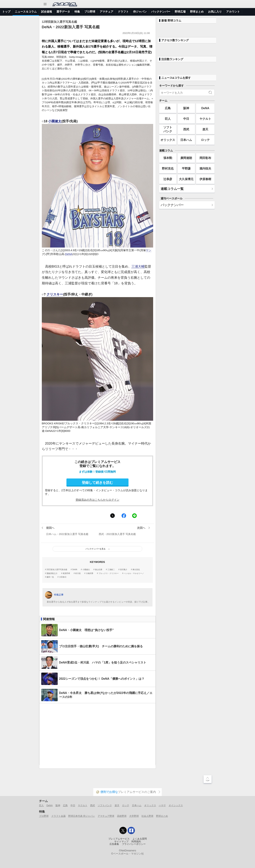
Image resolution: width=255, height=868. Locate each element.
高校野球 (122, 816)
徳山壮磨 (99, 570)
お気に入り (215, 12)
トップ (6, 12)
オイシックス (176, 805)
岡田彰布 (205, 158)
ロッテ (205, 140)
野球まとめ (197, 12)
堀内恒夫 (205, 168)
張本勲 (168, 158)
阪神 (186, 108)
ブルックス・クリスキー (109, 573)
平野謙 (186, 168)
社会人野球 (147, 816)
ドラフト (123, 12)
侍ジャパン (140, 12)
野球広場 (180, 12)
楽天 (205, 129)
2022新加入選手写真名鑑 (57, 570)
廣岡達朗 (186, 158)
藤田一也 (50, 577)
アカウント (233, 12)
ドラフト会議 (58, 816)
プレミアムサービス (119, 839)
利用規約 (136, 842)
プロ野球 (90, 12)
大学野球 (134, 816)
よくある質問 (140, 839)
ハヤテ (162, 805)
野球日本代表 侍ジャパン (82, 816)
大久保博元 (186, 179)
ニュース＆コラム (26, 12)
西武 (186, 129)
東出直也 (136, 570)
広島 (168, 108)
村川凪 (78, 573)
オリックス (168, 140)
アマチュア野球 (106, 816)
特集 (77, 12)
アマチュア (107, 12)
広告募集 (114, 844)
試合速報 (47, 12)
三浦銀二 (111, 570)
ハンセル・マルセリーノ (134, 573)
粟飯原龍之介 (52, 573)
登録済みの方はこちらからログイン (97, 500)
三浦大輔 (138, 266)
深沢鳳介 (124, 570)
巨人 (168, 119)
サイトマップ (121, 842)
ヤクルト (205, 119)
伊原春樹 (205, 179)
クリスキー (55, 294)
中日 (186, 119)
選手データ (63, 12)
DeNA (69, 254)
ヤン (149, 250)
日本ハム (186, 140)
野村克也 (168, 168)
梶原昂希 (66, 573)
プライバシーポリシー (134, 844)
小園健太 (55, 121)
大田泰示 (63, 577)
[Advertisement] (97, 734)
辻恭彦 (168, 179)
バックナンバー (161, 12)
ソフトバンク (168, 129)
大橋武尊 (90, 573)
